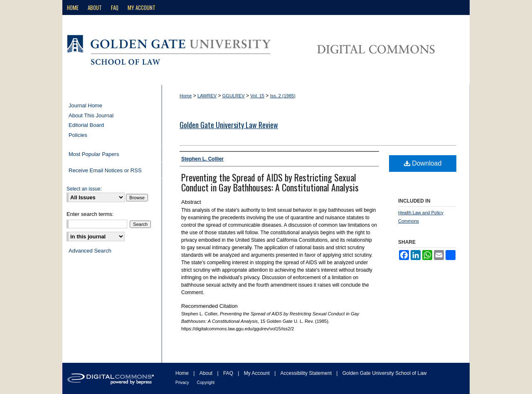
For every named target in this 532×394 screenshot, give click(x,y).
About (207, 373)
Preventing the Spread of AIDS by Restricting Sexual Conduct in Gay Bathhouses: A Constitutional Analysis (270, 182)
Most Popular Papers (94, 154)
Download (423, 163)
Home (186, 96)
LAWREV (207, 96)
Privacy (183, 383)
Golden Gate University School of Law (385, 373)
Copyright (206, 383)
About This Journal (91, 115)
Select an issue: (84, 189)
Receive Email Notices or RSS (105, 170)
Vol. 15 (257, 96)
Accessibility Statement (307, 373)
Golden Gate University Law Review (229, 125)
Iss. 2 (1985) (283, 96)
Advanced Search (90, 251)
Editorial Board (86, 125)
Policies (78, 135)
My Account (257, 373)
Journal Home (85, 105)
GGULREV (234, 96)
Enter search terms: (90, 214)
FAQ (229, 373)
